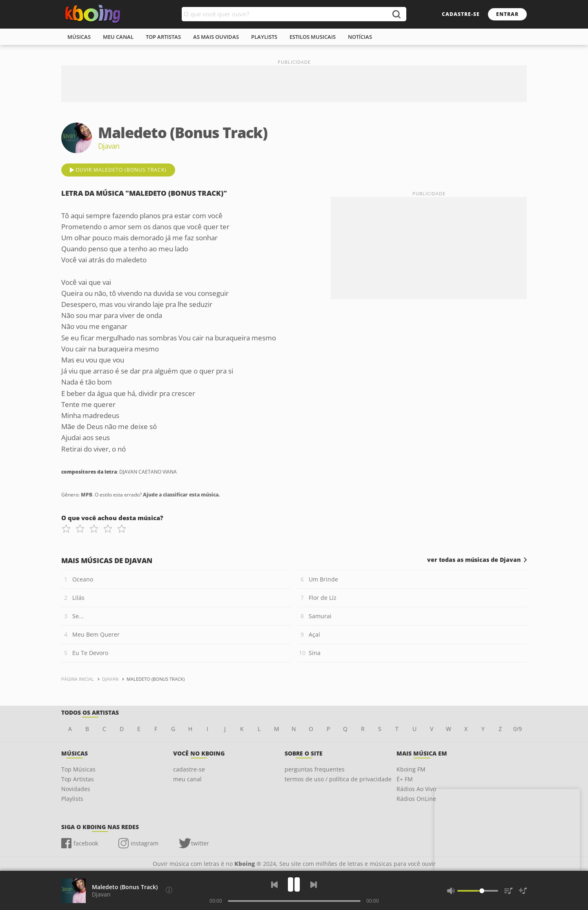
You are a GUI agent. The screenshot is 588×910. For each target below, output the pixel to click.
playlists (264, 37)
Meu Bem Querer (96, 634)
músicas (79, 37)
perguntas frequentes (315, 769)
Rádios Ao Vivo (416, 789)
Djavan (101, 894)
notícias (360, 37)
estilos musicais (313, 37)
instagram (145, 843)
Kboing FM (411, 769)
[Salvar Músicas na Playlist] (523, 891)
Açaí (314, 634)
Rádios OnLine (416, 799)
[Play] (294, 884)
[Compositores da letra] (169, 890)
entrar (507, 14)
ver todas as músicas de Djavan (474, 560)
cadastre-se (461, 14)
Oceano (83, 579)
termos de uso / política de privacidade (338, 779)
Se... (78, 616)
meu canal (118, 37)
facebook (86, 843)
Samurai (320, 616)
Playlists (72, 799)
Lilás (78, 598)
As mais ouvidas (216, 37)
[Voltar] (274, 885)
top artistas (163, 37)
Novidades (76, 789)
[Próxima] (314, 885)
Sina (315, 653)
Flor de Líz (323, 598)
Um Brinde (323, 579)
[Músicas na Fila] (508, 891)
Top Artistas (78, 779)
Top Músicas (78, 769)
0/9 (518, 729)
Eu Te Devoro (90, 653)
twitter (200, 843)
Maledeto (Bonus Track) (125, 887)
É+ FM (405, 779)
